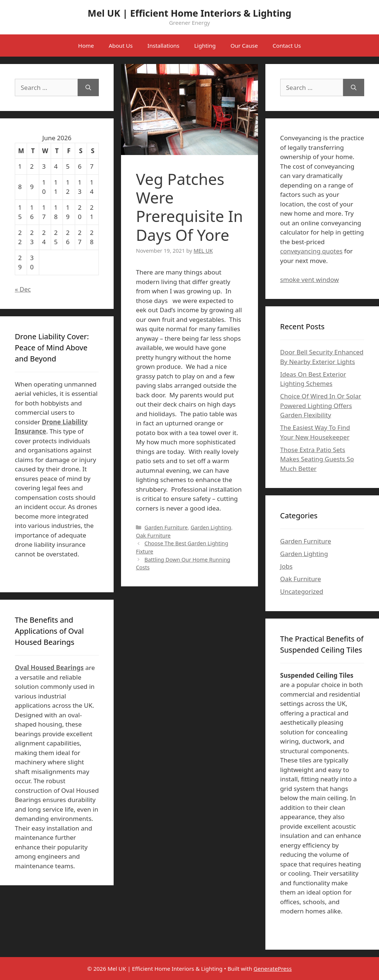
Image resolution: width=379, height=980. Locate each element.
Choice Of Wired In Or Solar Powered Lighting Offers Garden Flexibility (321, 405)
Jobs (286, 566)
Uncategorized (302, 591)
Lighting (205, 46)
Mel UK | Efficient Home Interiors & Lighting (189, 13)
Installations (163, 46)
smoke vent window (310, 279)
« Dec (23, 289)
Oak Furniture (153, 536)
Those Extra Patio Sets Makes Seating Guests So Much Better (317, 459)
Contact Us (287, 46)
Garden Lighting (211, 527)
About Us (121, 46)
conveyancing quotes (311, 251)
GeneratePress (273, 969)
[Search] (88, 88)
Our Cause (244, 46)
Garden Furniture (166, 527)
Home (86, 46)
